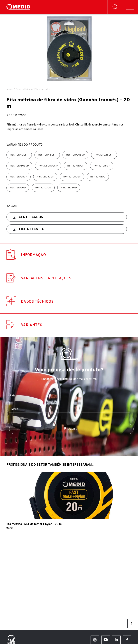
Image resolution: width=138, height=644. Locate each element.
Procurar (71, 429)
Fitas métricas (24, 89)
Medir (10, 89)
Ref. (19, 155)
